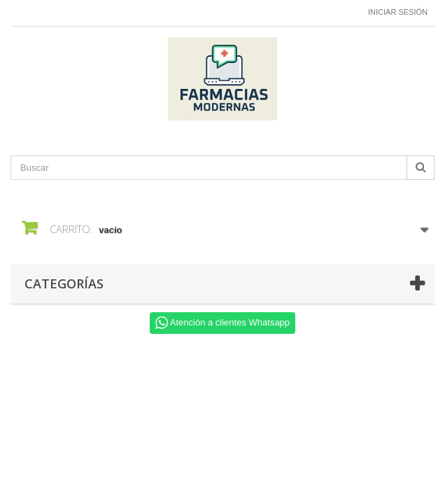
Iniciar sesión (398, 12)
